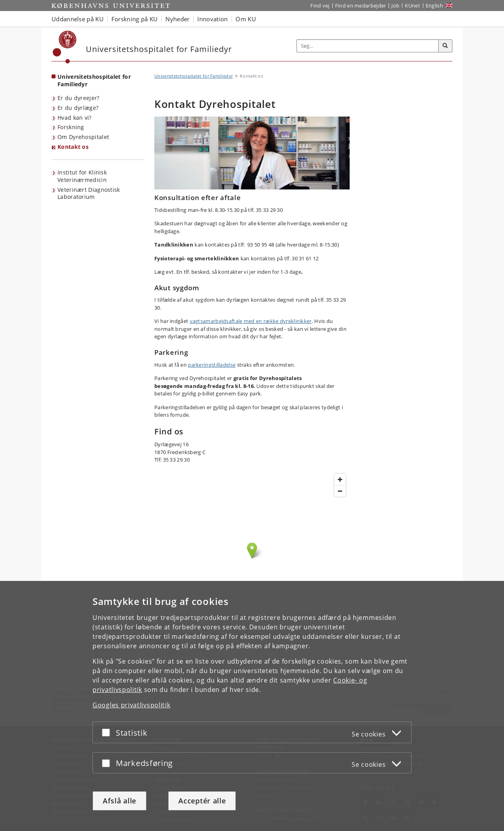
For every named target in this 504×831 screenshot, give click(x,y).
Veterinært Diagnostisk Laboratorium (89, 193)
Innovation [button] (212, 19)
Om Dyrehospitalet (83, 137)
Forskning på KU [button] (135, 19)
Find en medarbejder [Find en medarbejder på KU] (361, 6)
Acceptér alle (202, 801)
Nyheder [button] (177, 19)
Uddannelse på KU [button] (78, 19)
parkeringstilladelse (212, 365)
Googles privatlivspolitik (132, 705)
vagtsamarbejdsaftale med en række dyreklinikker (251, 321)
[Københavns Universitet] (65, 47)
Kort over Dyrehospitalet (252, 558)
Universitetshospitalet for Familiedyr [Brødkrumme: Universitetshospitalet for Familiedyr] (194, 76)
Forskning (71, 127)
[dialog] (252, 706)
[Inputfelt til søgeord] (368, 46)
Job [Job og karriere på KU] (395, 6)
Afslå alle (120, 801)
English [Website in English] (434, 6)
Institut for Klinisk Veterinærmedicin (82, 176)
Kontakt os (73, 147)
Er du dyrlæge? (78, 108)
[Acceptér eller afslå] (108, 732)
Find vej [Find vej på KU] (320, 6)
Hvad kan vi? (75, 118)
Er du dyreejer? (79, 98)
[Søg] (445, 46)
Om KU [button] (246, 19)
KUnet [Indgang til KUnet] (412, 6)
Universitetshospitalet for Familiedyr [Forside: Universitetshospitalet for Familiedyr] (94, 80)
